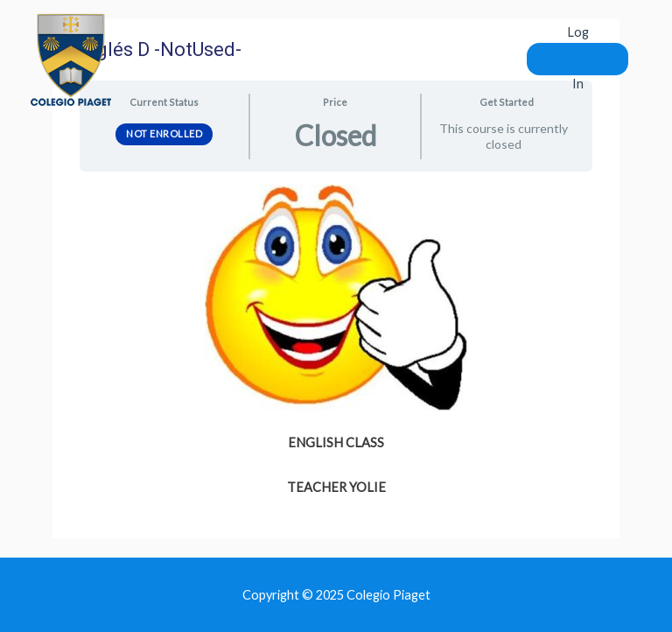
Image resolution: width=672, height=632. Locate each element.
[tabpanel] (336, 342)
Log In (578, 57)
